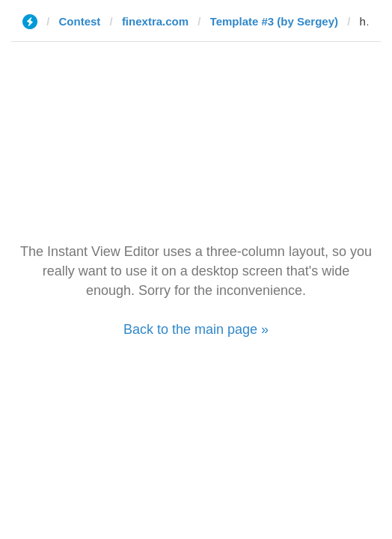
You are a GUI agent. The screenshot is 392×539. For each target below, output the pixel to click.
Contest (80, 21)
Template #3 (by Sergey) (274, 21)
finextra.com (155, 21)
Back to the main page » (196, 329)
